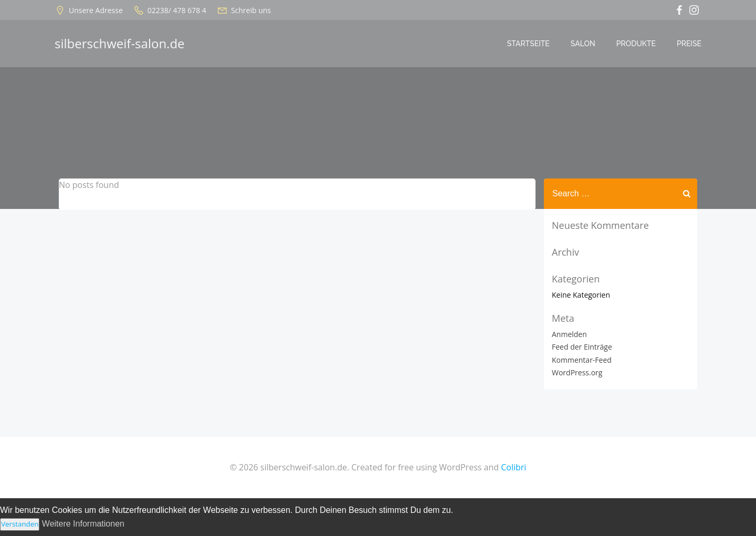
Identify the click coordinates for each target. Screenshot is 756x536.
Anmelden (569, 334)
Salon (583, 44)
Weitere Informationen (83, 524)
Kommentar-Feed (582, 360)
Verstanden (20, 524)
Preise (689, 44)
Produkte (636, 44)
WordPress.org (577, 372)
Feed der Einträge (582, 347)
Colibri (513, 467)
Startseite (528, 44)
